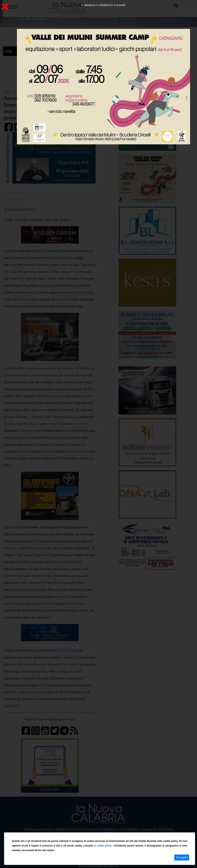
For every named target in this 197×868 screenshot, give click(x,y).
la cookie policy (103, 846)
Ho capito (182, 857)
